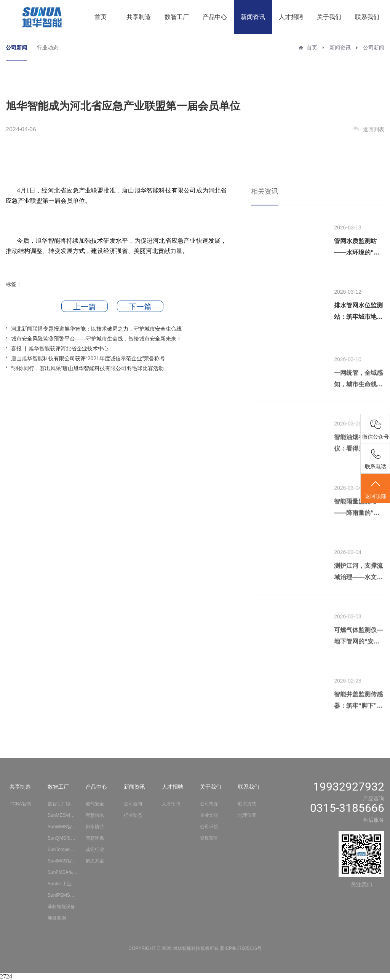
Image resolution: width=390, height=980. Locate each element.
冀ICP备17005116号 (241, 948)
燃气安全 (95, 804)
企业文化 (209, 815)
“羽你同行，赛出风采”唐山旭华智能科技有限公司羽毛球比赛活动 (87, 368)
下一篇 (140, 307)
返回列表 (369, 129)
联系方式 (247, 804)
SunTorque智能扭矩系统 (63, 850)
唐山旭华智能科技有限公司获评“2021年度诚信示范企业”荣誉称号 (88, 358)
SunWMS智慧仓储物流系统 (63, 827)
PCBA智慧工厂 (25, 804)
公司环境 (209, 827)
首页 (101, 17)
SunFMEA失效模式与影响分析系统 (63, 872)
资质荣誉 (209, 838)
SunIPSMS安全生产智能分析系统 (63, 895)
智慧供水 (95, 815)
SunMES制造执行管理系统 (63, 815)
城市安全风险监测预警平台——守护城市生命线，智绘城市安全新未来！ (96, 339)
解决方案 (95, 861)
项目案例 (57, 918)
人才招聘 (291, 17)
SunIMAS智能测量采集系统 (63, 861)
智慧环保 (95, 838)
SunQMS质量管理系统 (63, 838)
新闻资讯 (253, 17)
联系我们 (367, 17)
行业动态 (48, 48)
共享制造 (139, 17)
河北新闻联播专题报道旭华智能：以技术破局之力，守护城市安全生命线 (96, 329)
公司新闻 (16, 48)
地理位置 (247, 815)
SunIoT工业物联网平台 (63, 884)
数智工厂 (177, 17)
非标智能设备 (61, 907)
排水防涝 (95, 827)
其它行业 (95, 850)
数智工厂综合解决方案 (63, 804)
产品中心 (215, 17)
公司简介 (209, 804)
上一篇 (85, 307)
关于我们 (329, 17)
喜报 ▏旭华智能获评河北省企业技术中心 (60, 348)
